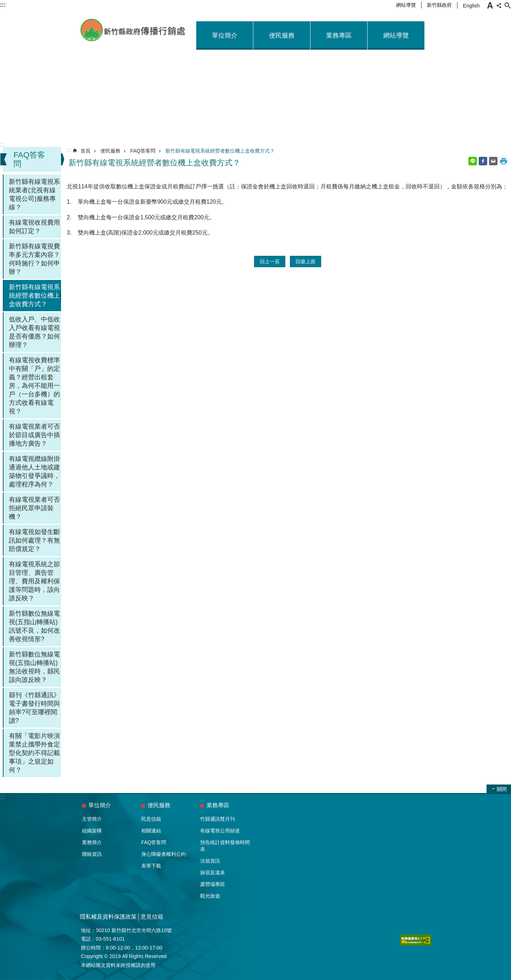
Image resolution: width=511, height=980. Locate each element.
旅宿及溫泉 (213, 872)
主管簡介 (92, 819)
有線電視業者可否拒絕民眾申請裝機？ (34, 508)
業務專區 (339, 35)
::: (2, 145)
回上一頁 (270, 261)
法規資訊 (210, 861)
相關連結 (151, 831)
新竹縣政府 (439, 5)
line (473, 161)
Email (493, 161)
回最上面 (306, 261)
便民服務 (282, 35)
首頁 (86, 151)
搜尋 (507, 5)
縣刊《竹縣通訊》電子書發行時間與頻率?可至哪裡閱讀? (34, 708)
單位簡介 (225, 35)
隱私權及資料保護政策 (108, 917)
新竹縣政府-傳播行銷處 (133, 30)
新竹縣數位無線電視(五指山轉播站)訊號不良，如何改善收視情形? (34, 626)
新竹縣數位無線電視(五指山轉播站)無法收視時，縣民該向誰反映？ (34, 667)
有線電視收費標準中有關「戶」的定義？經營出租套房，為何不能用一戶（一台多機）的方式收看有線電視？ (34, 386)
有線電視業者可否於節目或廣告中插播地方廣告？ (34, 435)
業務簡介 (92, 842)
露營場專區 (213, 884)
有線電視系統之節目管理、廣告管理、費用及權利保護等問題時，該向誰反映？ (34, 581)
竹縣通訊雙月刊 (218, 819)
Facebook (483, 161)
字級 (490, 5)
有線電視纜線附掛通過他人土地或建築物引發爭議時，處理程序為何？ (34, 472)
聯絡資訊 (92, 854)
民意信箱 (151, 819)
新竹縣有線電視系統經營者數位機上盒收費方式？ (34, 296)
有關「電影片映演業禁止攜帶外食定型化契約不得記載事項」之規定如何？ (34, 753)
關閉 (502, 789)
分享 (499, 5)
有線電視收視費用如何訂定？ (34, 227)
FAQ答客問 (143, 151)
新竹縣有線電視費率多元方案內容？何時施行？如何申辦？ (34, 259)
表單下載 (151, 866)
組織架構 (92, 831)
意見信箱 (152, 917)
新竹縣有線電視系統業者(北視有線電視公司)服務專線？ (34, 194)
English (471, 6)
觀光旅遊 (210, 896)
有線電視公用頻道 (220, 831)
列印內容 (504, 161)
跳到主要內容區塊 (4, 4)
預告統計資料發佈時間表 (225, 846)
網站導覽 (406, 5)
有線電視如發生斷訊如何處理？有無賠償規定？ (34, 540)
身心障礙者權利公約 (164, 854)
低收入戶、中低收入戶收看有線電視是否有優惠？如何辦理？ (34, 332)
